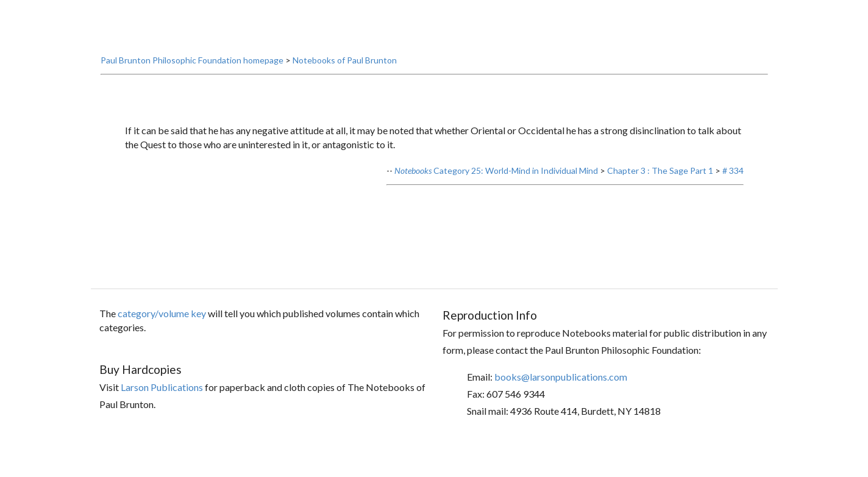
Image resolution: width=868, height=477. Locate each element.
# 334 (733, 192)
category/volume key (162, 335)
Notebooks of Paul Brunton (345, 83)
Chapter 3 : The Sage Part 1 (660, 192)
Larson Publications (162, 410)
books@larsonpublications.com (561, 399)
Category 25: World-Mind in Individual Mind (496, 192)
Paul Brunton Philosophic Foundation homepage (192, 83)
